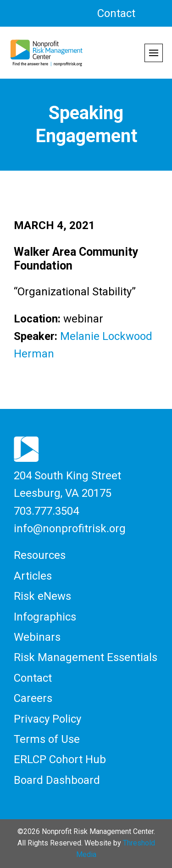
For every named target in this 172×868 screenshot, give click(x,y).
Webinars (37, 637)
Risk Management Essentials (86, 657)
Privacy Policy (47, 719)
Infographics (45, 617)
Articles (33, 576)
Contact (116, 13)
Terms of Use (47, 739)
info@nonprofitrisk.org (70, 529)
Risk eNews (42, 596)
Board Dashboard (57, 780)
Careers (33, 698)
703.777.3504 (46, 511)
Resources (40, 555)
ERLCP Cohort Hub (60, 759)
